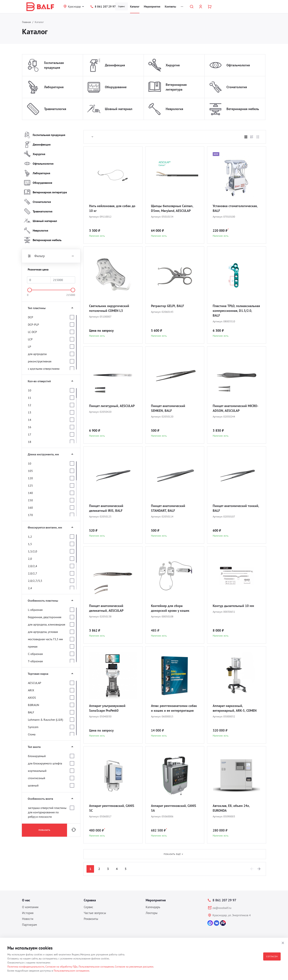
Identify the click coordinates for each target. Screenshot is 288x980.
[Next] (259, 869)
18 (30, 442)
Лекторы (152, 913)
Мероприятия (152, 7)
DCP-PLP (33, 325)
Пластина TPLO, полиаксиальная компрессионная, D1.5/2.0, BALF (236, 311)
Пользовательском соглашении (71, 971)
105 (30, 471)
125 (30, 485)
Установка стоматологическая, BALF (235, 208)
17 (30, 434)
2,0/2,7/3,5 (35, 581)
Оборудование (116, 87)
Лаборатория (54, 87)
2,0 (30, 559)
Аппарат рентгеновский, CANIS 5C (112, 808)
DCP (30, 317)
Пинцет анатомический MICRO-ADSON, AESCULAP (235, 408)
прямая (33, 646)
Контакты (170, 7)
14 (30, 420)
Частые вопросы (95, 913)
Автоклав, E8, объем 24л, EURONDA (231, 808)
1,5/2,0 (33, 551)
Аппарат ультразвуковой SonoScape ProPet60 (107, 708)
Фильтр (51, 256)
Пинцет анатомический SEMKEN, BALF (168, 408)
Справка (90, 900)
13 (30, 412)
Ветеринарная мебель (243, 109)
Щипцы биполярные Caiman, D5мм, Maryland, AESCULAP (172, 208)
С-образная (35, 654)
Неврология (174, 109)
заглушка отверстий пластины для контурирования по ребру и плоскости (47, 812)
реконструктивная (40, 361)
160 (30, 508)
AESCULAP (35, 683)
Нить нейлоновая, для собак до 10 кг (112, 208)
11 (30, 398)
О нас (26, 900)
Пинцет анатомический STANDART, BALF (168, 508)
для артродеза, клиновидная (47, 624)
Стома (32, 734)
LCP (30, 339)
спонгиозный (37, 778)
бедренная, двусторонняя (45, 617)
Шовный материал (119, 109)
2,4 (30, 588)
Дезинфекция (115, 65)
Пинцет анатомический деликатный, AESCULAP (106, 608)
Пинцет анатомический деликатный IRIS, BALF (106, 508)
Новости (28, 919)
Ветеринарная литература (176, 87)
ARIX (31, 690)
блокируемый (37, 756)
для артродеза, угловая (43, 632)
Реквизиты (91, 919)
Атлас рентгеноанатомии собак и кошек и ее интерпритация (174, 708)
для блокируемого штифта (45, 763)
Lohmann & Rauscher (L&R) (45, 720)
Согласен (272, 956)
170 (30, 515)
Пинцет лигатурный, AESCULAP (112, 406)
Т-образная (35, 661)
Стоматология (237, 87)
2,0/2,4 (33, 566)
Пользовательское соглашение (96, 967)
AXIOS (32, 698)
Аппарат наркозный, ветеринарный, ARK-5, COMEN (235, 708)
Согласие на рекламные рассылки (134, 967)
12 (30, 405)
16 (30, 427)
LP (29, 347)
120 (30, 478)
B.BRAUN (34, 705)
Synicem (33, 727)
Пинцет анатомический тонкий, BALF (236, 508)
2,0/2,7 (33, 573)
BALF (31, 712)
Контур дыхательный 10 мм (233, 606)
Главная (26, 22)
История (28, 913)
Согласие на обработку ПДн (61, 967)
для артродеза (37, 354)
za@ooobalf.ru (222, 908)
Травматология (55, 109)
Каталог (135, 7)
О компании (30, 907)
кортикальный (37, 771)
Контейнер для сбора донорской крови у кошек (170, 608)
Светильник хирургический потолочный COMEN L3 (109, 308)
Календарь (153, 907)
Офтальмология (238, 65)
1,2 (30, 537)
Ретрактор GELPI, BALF (168, 306)
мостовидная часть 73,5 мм (45, 639)
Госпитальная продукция (54, 65)
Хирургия (173, 65)
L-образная (35, 610)
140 (30, 493)
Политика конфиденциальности (26, 967)
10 (30, 390)
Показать (44, 830)
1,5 (30, 544)
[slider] (30, 290)
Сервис (121, 6)
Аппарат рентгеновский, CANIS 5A (174, 808)
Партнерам (29, 925)
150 (30, 500)
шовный (33, 785)
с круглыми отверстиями (44, 369)
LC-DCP (32, 332)
